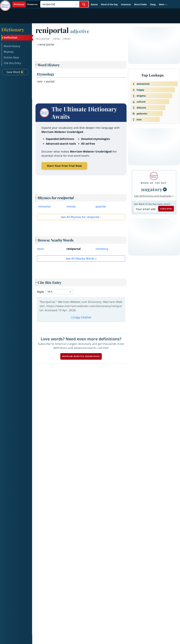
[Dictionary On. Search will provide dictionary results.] (26, 4)
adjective (80, 31)
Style (40, 292)
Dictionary (13, 29)
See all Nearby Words (80, 258)
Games (94, 4)
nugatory (152, 189)
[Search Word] (84, 4)
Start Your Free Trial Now (64, 166)
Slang (153, 4)
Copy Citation (81, 317)
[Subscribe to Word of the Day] (146, 209)
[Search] (64, 4)
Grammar (126, 4)
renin (41, 249)
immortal (44, 206)
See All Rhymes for (80, 217)
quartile (101, 206)
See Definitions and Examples (153, 196)
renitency (102, 249)
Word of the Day (109, 4)
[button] (163, 4)
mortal (71, 206)
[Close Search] (76, 4)
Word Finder (140, 4)
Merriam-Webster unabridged (81, 356)
